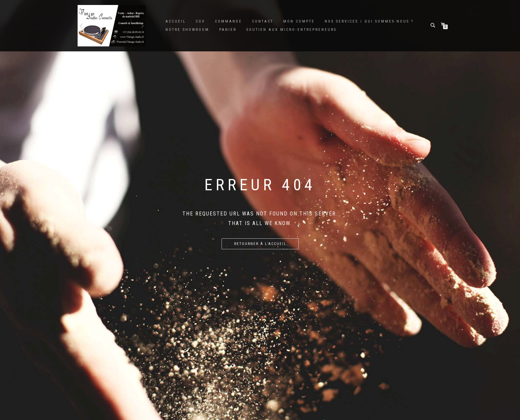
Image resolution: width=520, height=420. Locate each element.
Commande (228, 21)
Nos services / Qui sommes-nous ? (369, 21)
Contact (263, 21)
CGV (200, 21)
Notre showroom (187, 30)
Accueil (176, 21)
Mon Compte (299, 21)
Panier (228, 30)
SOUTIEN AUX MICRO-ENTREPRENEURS (292, 30)
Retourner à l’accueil (260, 244)
